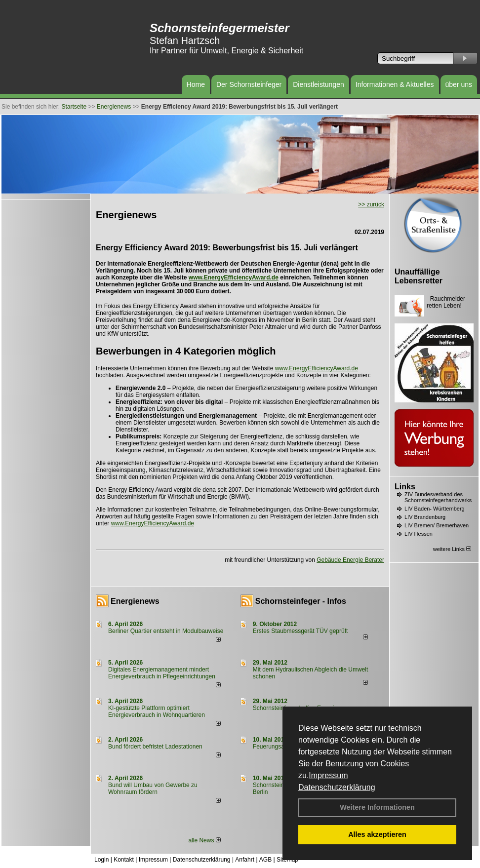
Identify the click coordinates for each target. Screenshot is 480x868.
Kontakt (124, 860)
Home (196, 84)
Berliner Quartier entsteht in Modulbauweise (166, 631)
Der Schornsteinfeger (249, 84)
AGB (265, 860)
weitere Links (452, 549)
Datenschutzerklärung (337, 787)
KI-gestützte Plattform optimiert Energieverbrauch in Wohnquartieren (157, 711)
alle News (204, 840)
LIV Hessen (419, 534)
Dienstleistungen (319, 84)
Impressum (328, 775)
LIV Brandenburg (425, 517)
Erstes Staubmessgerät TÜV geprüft (300, 631)
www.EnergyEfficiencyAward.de (234, 277)
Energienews (135, 601)
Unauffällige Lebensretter (419, 276)
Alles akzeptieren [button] (377, 834)
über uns (459, 84)
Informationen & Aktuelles (395, 84)
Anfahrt (245, 860)
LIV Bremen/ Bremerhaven (437, 525)
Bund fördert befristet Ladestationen (155, 747)
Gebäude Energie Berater (350, 560)
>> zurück (371, 204)
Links (405, 487)
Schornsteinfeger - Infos (301, 601)
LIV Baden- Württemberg (435, 509)
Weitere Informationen (377, 807)
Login (101, 860)
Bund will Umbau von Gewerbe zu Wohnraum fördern (153, 789)
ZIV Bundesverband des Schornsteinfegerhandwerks (438, 497)
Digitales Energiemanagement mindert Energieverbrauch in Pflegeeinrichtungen (162, 673)
